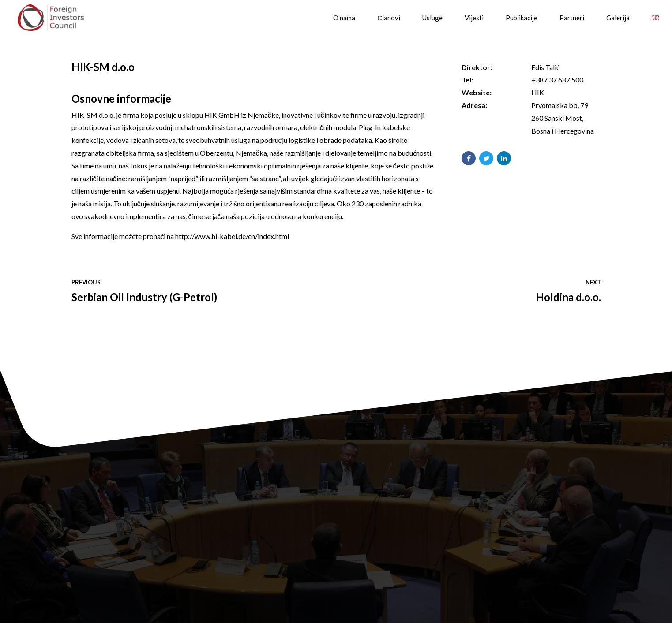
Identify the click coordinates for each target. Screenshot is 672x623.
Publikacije (522, 18)
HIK (538, 92)
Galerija (618, 18)
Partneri (572, 18)
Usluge (432, 18)
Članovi (389, 18)
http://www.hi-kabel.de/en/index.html (232, 236)
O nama (344, 18)
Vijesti (474, 18)
